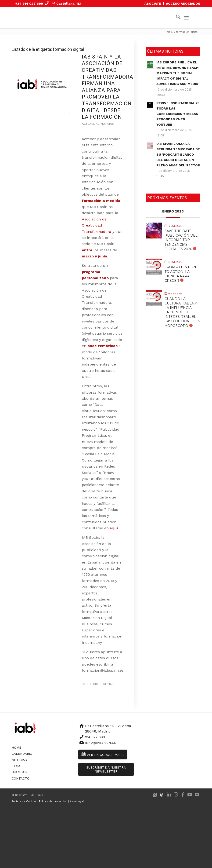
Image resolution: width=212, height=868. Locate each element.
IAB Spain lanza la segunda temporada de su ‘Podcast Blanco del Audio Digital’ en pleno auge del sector (178, 154)
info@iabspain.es (101, 743)
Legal (17, 766)
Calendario (22, 754)
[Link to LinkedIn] (169, 795)
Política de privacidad (53, 801)
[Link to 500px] (162, 795)
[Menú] (186, 18)
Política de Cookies (24, 801)
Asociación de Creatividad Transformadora (97, 225)
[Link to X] (155, 795)
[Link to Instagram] (176, 795)
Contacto (21, 778)
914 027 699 (95, 737)
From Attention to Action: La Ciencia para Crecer (180, 274)
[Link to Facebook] (183, 795)
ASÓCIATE (153, 4)
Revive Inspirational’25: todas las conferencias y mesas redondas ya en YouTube (178, 114)
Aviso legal (77, 801)
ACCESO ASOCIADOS (183, 4)
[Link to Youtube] (190, 795)
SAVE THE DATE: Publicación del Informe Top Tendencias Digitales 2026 (181, 240)
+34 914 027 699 (29, 4)
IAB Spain (20, 772)
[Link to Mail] (197, 795)
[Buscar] (176, 18)
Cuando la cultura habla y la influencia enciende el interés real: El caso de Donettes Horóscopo (182, 312)
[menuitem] (153, 4)
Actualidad (91, 124)
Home (16, 747)
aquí (115, 528)
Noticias (107, 124)
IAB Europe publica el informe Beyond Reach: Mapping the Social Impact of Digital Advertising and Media (178, 73)
